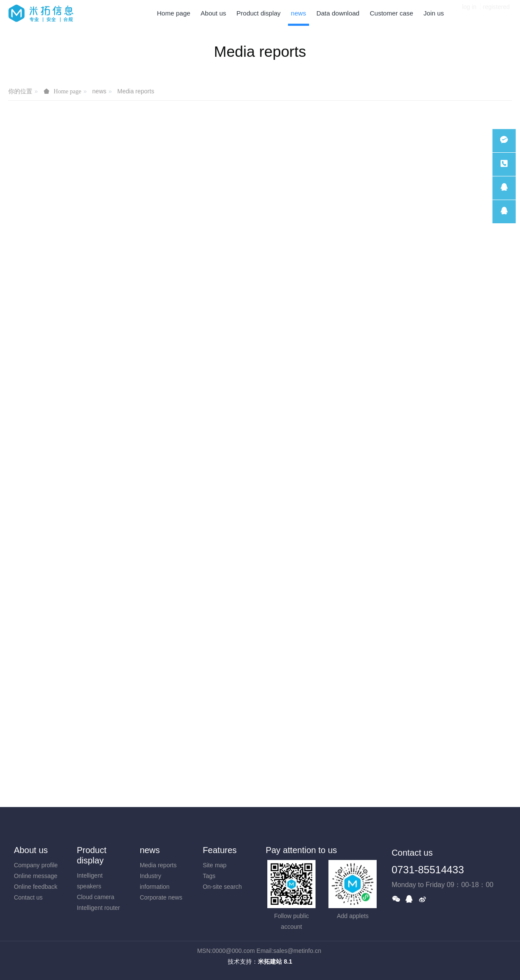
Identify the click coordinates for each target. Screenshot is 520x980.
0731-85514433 (428, 870)
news (99, 91)
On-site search (222, 887)
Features (220, 850)
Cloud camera (95, 897)
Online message (36, 876)
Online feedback (36, 887)
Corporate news (161, 897)
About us (31, 850)
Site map (215, 865)
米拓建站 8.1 (275, 962)
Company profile (36, 865)
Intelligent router (98, 908)
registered (496, 13)
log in (469, 13)
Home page (174, 13)
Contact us (28, 897)
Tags (209, 876)
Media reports (136, 91)
